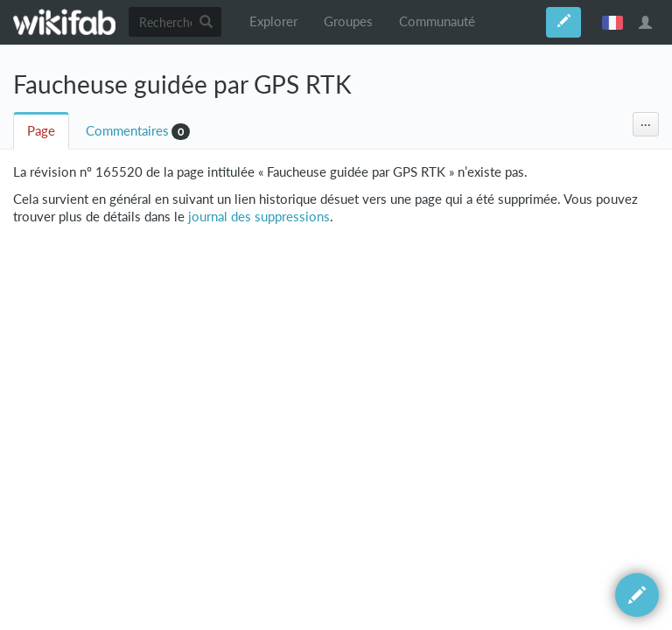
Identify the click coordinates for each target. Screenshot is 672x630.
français (612, 22)
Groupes (348, 21)
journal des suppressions (259, 217)
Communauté (437, 21)
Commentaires (127, 131)
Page (41, 131)
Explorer (273, 21)
